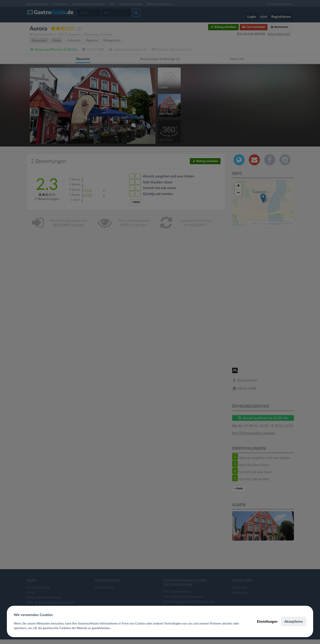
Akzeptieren (294, 621)
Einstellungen (267, 621)
